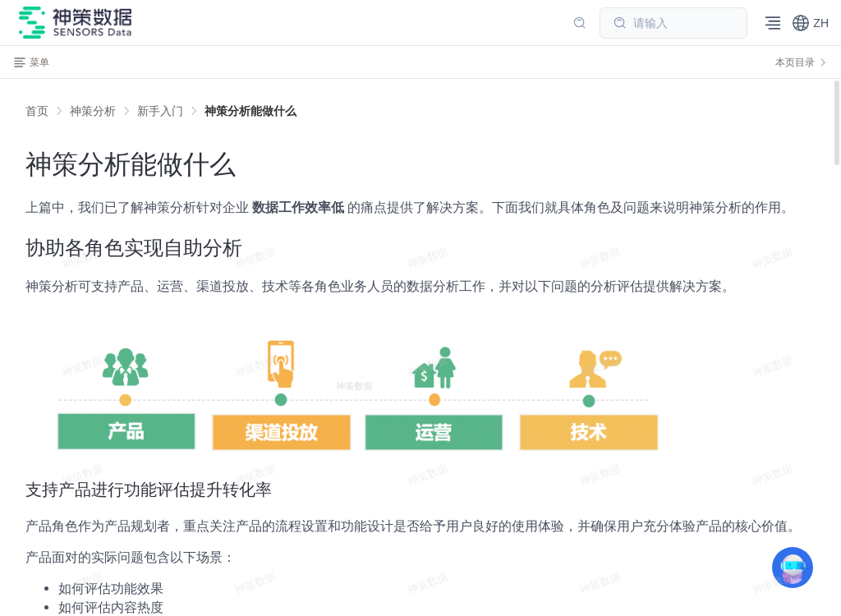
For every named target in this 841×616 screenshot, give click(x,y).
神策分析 (93, 111)
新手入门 (160, 111)
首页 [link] (37, 111)
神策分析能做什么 (250, 111)
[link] (93, 111)
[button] (810, 23)
